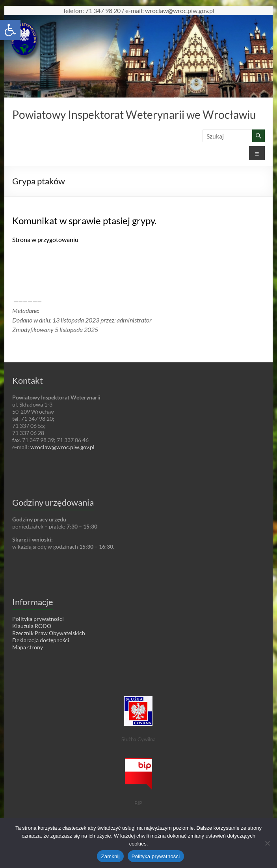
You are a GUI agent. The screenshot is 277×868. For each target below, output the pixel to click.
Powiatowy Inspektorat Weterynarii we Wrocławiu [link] (134, 114)
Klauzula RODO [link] (32, 626)
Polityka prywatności (156, 856)
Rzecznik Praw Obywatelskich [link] (49, 633)
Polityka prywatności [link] (38, 619)
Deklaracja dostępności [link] (41, 640)
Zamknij (110, 856)
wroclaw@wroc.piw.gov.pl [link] (62, 447)
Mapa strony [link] (28, 647)
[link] (10, 30)
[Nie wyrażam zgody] (267, 843)
